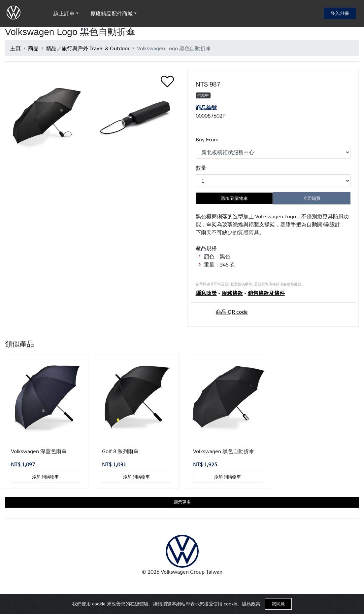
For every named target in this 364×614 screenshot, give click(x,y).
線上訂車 (64, 14)
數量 (201, 168)
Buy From (207, 139)
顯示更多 (182, 502)
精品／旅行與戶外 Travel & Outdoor (88, 48)
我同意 (278, 604)
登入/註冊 (340, 13)
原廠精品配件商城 (112, 14)
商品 (33, 48)
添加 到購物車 (234, 198)
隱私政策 (251, 604)
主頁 (16, 48)
